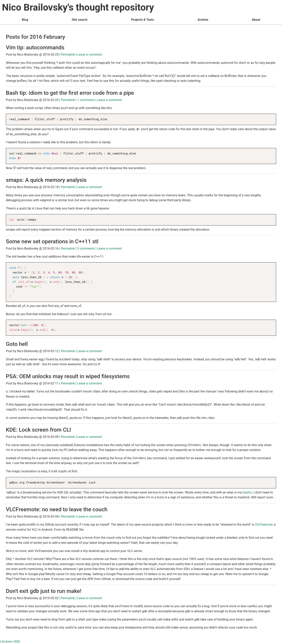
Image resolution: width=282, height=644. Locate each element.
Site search (80, 20)
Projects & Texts (142, 20)
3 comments (86, 248)
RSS (17, 642)
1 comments (86, 100)
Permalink (68, 55)
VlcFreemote (264, 524)
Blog (25, 20)
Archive (203, 20)
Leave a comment (90, 55)
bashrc (247, 492)
